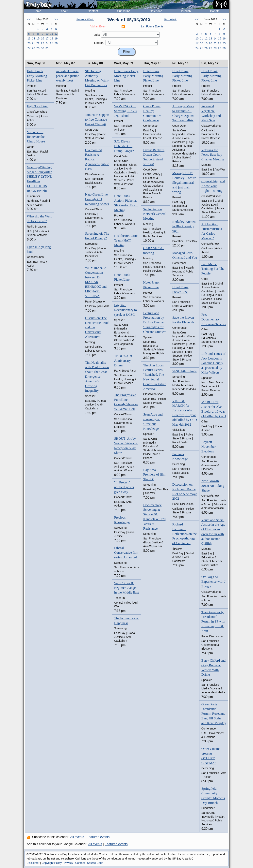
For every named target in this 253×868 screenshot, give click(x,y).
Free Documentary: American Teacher (214, 319)
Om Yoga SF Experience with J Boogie (213, 582)
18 (52, 38)
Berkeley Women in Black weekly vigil (184, 226)
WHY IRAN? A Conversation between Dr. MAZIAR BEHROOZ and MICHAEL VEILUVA (96, 282)
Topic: (96, 35)
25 (52, 43)
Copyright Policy (52, 863)
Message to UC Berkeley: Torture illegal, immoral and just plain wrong (184, 183)
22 (38, 43)
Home (37, 11)
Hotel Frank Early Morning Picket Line (126, 76)
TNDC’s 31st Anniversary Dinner (123, 361)
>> (56, 19)
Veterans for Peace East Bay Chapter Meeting (213, 155)
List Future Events (152, 26)
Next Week (170, 19)
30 (42, 48)
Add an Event (98, 26)
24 (47, 43)
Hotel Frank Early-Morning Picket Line (37, 76)
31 (47, 48)
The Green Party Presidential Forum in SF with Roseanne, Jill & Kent (213, 622)
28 (33, 48)
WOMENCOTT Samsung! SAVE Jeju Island (125, 111)
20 (29, 43)
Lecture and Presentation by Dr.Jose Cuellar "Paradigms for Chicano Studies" (155, 322)
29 (38, 48)
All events (77, 837)
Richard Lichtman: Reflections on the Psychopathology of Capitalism (185, 534)
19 (56, 38)
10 (47, 34)
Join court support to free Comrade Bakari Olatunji (97, 119)
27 (29, 48)
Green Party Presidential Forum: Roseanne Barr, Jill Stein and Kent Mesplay (214, 714)
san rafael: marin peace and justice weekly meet (67, 76)
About (65, 11)
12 (56, 34)
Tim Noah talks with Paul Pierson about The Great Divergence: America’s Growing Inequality (97, 377)
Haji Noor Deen (38, 106)
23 (42, 43)
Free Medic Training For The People (213, 269)
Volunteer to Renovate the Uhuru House (36, 137)
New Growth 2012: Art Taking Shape (213, 486)
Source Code (95, 863)
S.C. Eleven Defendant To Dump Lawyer (124, 146)
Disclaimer (33, 863)
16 (42, 38)
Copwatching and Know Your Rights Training (213, 186)
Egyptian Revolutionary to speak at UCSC (125, 310)
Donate (215, 11)
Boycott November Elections (209, 447)
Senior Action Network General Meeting (155, 214)
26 (56, 43)
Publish (186, 11)
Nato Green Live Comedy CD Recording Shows (97, 199)
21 (33, 43)
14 (33, 38)
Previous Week (85, 19)
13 (29, 38)
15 (38, 38)
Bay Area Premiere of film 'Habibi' (154, 475)
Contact (93, 11)
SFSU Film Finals (185, 371)
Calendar (156, 11)
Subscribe (124, 11)
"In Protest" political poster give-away (124, 487)
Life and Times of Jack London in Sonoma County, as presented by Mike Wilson (213, 363)
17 (47, 38)
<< (29, 19)
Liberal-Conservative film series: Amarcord (126, 553)
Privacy (68, 863)
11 (52, 34)
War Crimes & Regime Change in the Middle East (126, 588)
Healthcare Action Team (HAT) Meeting (126, 240)
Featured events (98, 837)
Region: (99, 43)
